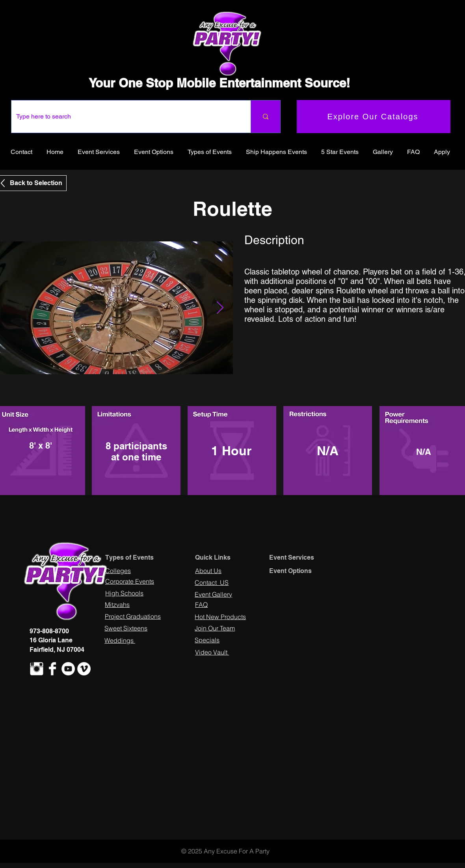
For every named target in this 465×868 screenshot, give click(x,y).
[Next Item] (220, 308)
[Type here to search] (125, 117)
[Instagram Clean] (37, 669)
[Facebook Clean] (52, 669)
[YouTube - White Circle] (68, 669)
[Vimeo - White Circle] (84, 669)
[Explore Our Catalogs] (374, 117)
